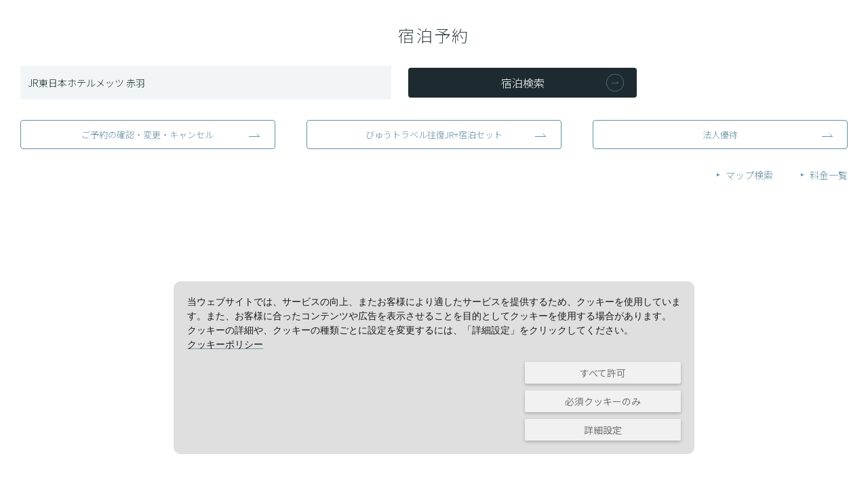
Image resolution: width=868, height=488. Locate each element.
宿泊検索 (523, 83)
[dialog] (434, 368)
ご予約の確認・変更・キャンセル (147, 135)
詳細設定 (603, 430)
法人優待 (720, 135)
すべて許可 (603, 373)
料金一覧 (829, 175)
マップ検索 (749, 175)
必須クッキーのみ (603, 401)
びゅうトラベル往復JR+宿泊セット (434, 135)
